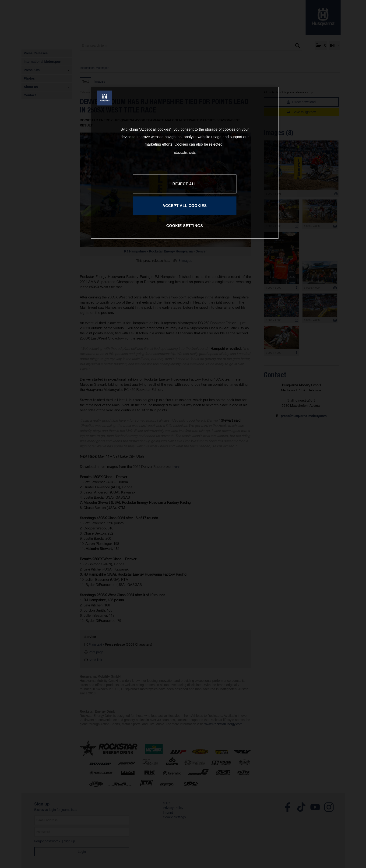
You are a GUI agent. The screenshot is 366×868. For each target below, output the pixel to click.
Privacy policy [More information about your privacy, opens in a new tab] (181, 152)
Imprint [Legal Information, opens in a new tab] (192, 152)
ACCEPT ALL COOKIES (185, 206)
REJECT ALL (185, 184)
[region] (185, 163)
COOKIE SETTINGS (185, 226)
